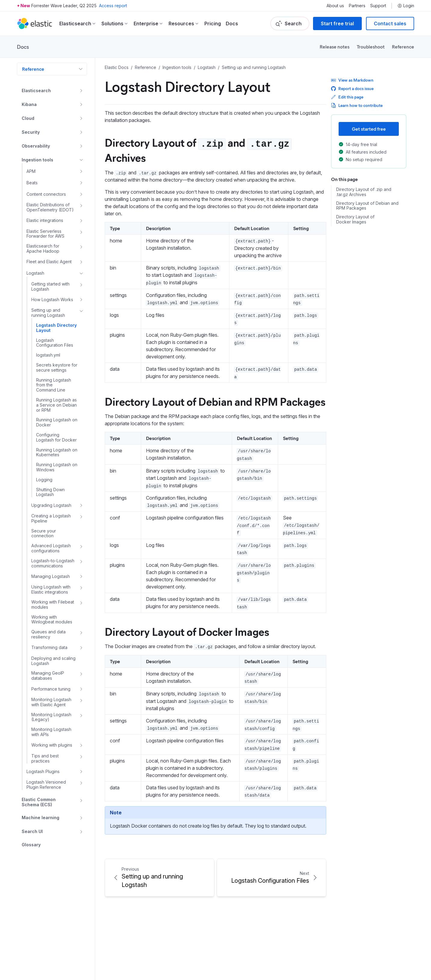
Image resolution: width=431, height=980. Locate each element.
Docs (232, 23)
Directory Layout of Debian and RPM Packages (215, 401)
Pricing (213, 23)
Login (406, 6)
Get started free (369, 129)
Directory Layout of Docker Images (187, 631)
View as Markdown (352, 80)
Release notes (335, 47)
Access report (113, 6)
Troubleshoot (371, 47)
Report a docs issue (352, 88)
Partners (357, 6)
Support (378, 6)
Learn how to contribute (357, 105)
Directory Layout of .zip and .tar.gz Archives (364, 192)
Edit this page (347, 97)
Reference (403, 47)
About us (335, 6)
